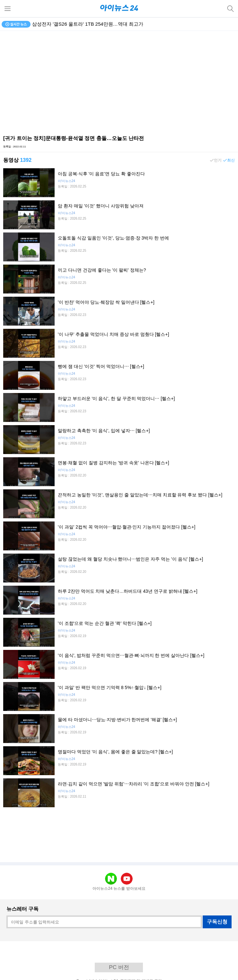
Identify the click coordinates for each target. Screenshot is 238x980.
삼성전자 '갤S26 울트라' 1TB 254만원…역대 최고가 (88, 24)
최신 (231, 160)
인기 (218, 160)
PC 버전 (119, 967)
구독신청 (217, 922)
